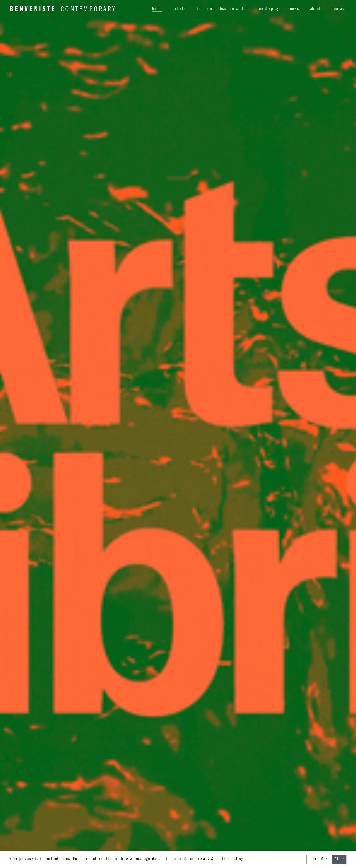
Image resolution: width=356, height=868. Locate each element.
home (157, 9)
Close (340, 859)
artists (179, 9)
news (295, 9)
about (316, 9)
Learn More (319, 859)
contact (339, 9)
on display (269, 9)
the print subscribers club (223, 9)
